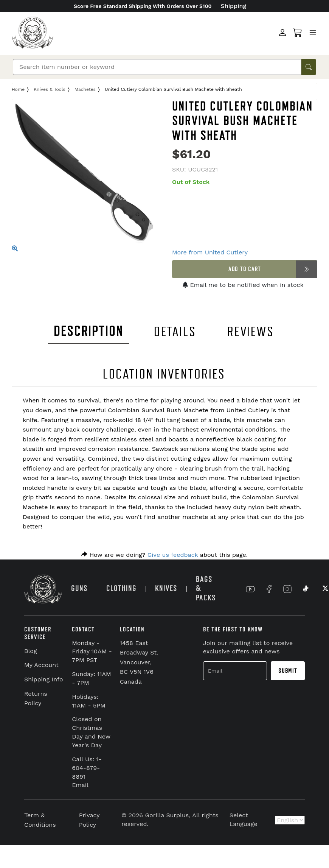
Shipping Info (44, 679)
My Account (41, 665)
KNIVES (166, 588)
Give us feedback (173, 555)
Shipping (234, 6)
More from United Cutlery (210, 252)
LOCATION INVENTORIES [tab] (164, 374)
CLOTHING (121, 588)
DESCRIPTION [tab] (88, 331)
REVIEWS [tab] (251, 332)
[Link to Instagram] (287, 589)
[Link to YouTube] (250, 589)
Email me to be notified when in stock (243, 285)
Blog (30, 651)
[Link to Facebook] (269, 589)
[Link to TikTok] (306, 589)
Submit (288, 671)
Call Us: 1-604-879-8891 (87, 768)
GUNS (79, 588)
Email (80, 785)
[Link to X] (324, 589)
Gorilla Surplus (167, 815)
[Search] (157, 67)
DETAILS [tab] (175, 332)
